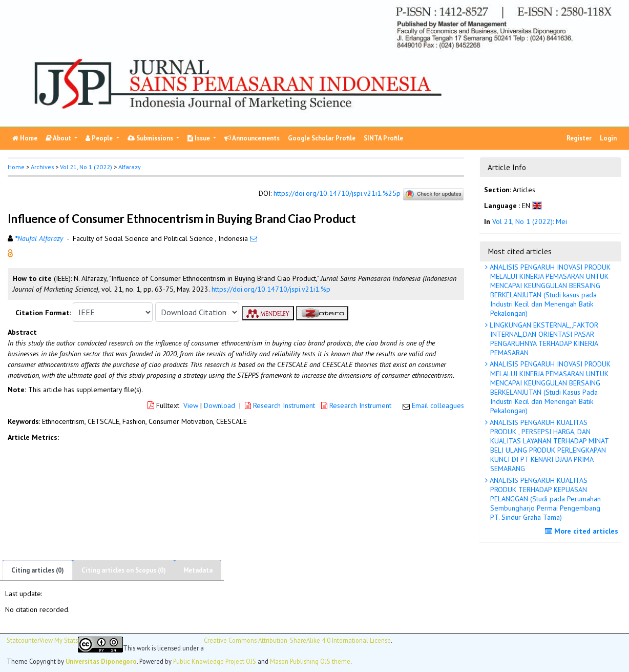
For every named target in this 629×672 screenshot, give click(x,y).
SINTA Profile (383, 138)
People (100, 138)
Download (219, 405)
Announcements (252, 138)
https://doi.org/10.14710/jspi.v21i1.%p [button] (271, 289)
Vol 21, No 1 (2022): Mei (530, 221)
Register (579, 138)
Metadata (198, 570)
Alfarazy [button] (130, 167)
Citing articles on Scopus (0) (124, 570)
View (191, 405)
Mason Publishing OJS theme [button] (310, 661)
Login (608, 138)
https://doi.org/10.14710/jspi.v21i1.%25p (337, 193)
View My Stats (59, 640)
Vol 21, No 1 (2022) (86, 167)
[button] (10, 253)
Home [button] (16, 167)
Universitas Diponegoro (101, 661)
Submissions (151, 138)
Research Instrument (281, 405)
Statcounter (23, 640)
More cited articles (583, 531)
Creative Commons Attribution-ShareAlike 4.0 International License (297, 640)
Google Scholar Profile (322, 138)
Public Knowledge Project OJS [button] (215, 661)
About (59, 138)
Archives (42, 167)
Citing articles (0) (38, 570)
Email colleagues (438, 405)
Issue (200, 138)
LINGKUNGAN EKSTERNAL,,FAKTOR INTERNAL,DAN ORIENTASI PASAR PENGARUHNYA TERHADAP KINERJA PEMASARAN (543, 339)
